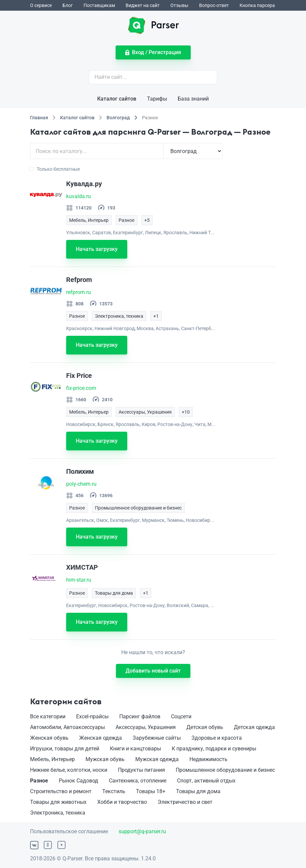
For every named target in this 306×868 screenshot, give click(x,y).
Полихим (80, 471)
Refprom (79, 280)
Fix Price (79, 376)
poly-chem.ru (81, 484)
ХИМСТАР (82, 567)
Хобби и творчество (122, 802)
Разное (39, 781)
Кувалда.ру (84, 184)
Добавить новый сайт (153, 671)
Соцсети (181, 716)
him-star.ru (79, 580)
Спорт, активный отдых (206, 781)
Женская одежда (101, 738)
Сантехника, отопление (138, 781)
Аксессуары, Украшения (146, 727)
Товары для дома (198, 791)
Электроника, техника (58, 813)
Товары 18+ (151, 791)
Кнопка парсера (257, 5)
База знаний (193, 99)
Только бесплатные (55, 169)
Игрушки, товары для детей (65, 749)
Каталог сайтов (117, 99)
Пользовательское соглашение (69, 831)
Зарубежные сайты (157, 738)
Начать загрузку (97, 249)
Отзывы (179, 5)
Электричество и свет (185, 802)
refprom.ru (79, 292)
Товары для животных (58, 802)
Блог (68, 5)
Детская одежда (254, 727)
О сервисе (41, 5)
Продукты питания (141, 770)
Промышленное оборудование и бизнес (225, 770)
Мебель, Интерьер (52, 759)
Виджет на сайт (143, 5)
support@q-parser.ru (142, 831)
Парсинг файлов (140, 716)
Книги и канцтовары (135, 749)
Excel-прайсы (92, 716)
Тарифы (157, 99)
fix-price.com (81, 388)
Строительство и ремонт (61, 791)
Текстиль (114, 791)
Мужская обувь (105, 759)
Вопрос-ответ (214, 5)
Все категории (48, 716)
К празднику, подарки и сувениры (214, 749)
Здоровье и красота (217, 738)
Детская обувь (205, 727)
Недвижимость (208, 759)
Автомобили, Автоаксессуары (67, 727)
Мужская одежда (157, 759)
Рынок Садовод (79, 781)
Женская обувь (49, 738)
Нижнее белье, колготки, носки (69, 770)
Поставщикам (99, 5)
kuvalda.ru (79, 196)
